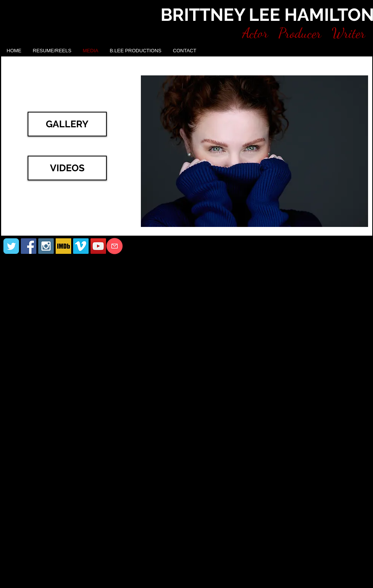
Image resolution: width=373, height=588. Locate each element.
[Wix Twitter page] (11, 246)
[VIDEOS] (67, 168)
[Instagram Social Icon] (46, 246)
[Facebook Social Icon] (29, 246)
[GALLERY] (67, 124)
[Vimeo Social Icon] (81, 246)
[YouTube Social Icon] (98, 246)
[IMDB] (63, 246)
